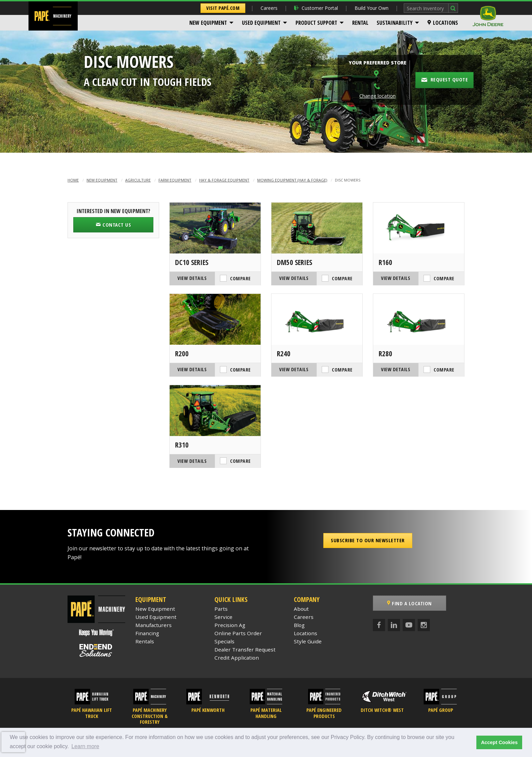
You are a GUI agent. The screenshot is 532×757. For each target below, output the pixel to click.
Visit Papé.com (223, 8)
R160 (385, 262)
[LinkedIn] (394, 625)
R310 (182, 445)
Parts (221, 609)
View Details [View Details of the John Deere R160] (396, 278)
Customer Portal (316, 8)
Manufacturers (154, 625)
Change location (377, 96)
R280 (385, 354)
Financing (147, 633)
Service (223, 617)
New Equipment (208, 23)
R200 (182, 354)
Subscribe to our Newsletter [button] (368, 540)
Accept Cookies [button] (499, 742)
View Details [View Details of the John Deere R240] (294, 369)
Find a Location (410, 603)
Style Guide (308, 641)
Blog (299, 625)
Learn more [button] (85, 746)
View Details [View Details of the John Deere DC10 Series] (192, 278)
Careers (269, 8)
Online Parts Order (238, 633)
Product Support (316, 23)
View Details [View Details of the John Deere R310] (192, 461)
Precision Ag (230, 625)
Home (73, 180)
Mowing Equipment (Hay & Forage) (292, 180)
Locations (443, 23)
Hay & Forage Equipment (224, 180)
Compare (240, 278)
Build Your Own (372, 8)
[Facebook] (379, 625)
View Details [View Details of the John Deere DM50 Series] (294, 278)
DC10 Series (192, 262)
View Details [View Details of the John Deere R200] (192, 369)
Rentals (145, 641)
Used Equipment (261, 23)
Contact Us (113, 225)
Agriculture (138, 180)
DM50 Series (294, 262)
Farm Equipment (175, 180)
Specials (224, 641)
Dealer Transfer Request (245, 649)
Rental (360, 23)
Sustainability (395, 23)
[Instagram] (424, 625)
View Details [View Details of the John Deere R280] (396, 369)
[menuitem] (212, 23)
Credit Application (237, 658)
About (301, 609)
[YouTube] (409, 625)
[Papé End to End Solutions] (96, 650)
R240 (284, 354)
